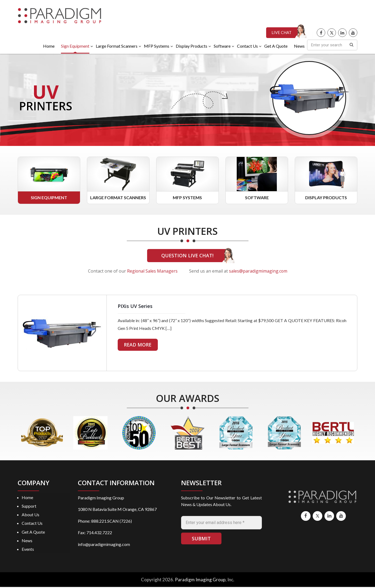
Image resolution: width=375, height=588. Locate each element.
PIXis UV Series (135, 307)
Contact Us (32, 524)
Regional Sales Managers (152, 272)
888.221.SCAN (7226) (112, 521)
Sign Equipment (49, 198)
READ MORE (138, 345)
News (27, 541)
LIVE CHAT (282, 33)
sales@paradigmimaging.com (258, 272)
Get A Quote (33, 533)
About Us (30, 515)
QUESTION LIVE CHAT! (187, 256)
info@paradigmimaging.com (104, 545)
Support (29, 506)
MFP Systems (187, 198)
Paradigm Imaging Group (200, 581)
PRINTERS (47, 106)
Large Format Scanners (118, 198)
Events (28, 550)
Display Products (326, 198)
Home (27, 498)
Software (257, 198)
